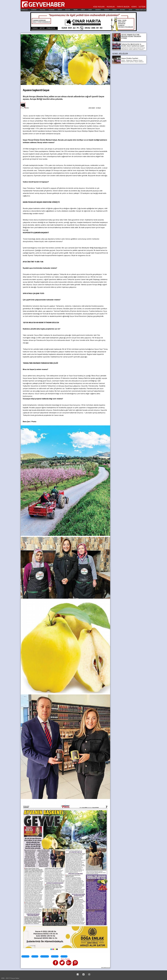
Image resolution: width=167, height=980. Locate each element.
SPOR (90, 10)
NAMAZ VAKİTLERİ (141, 10)
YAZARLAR (111, 7)
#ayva (35, 956)
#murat (55, 956)
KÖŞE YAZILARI (99, 7)
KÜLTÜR (68, 10)
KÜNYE (134, 7)
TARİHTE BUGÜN (123, 7)
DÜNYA (115, 10)
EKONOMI (51, 10)
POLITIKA (43, 10)
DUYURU (123, 10)
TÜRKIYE (107, 10)
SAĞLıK (83, 10)
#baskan (45, 956)
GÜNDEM (34, 10)
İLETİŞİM (142, 7)
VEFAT (130, 10)
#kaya (64, 956)
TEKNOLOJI (24, 10)
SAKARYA (98, 10)
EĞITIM (60, 10)
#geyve (25, 956)
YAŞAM (75, 10)
